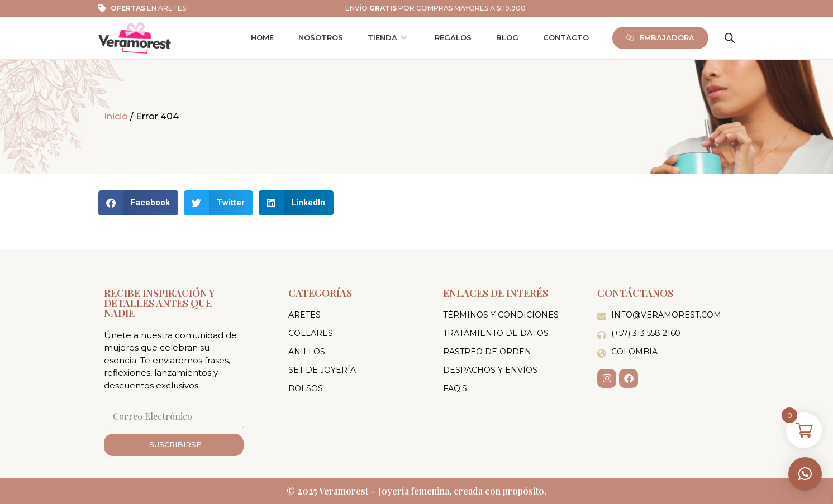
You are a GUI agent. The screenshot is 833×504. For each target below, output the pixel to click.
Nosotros (321, 37)
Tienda (387, 38)
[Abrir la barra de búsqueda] (730, 38)
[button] (805, 474)
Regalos (453, 37)
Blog (507, 37)
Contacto (566, 37)
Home (262, 37)
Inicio (116, 116)
